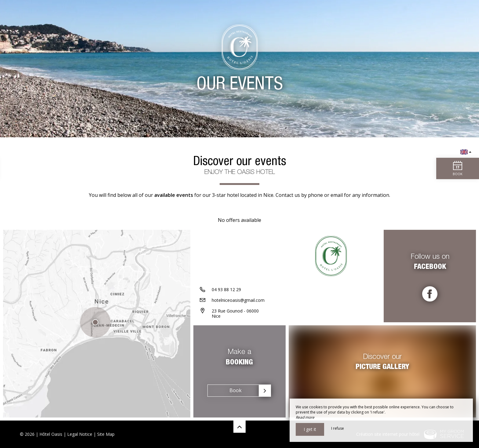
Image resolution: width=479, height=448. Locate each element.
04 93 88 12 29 (226, 289)
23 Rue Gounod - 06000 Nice (235, 313)
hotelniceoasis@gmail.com (238, 300)
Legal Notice (80, 434)
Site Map (106, 434)
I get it (310, 429)
